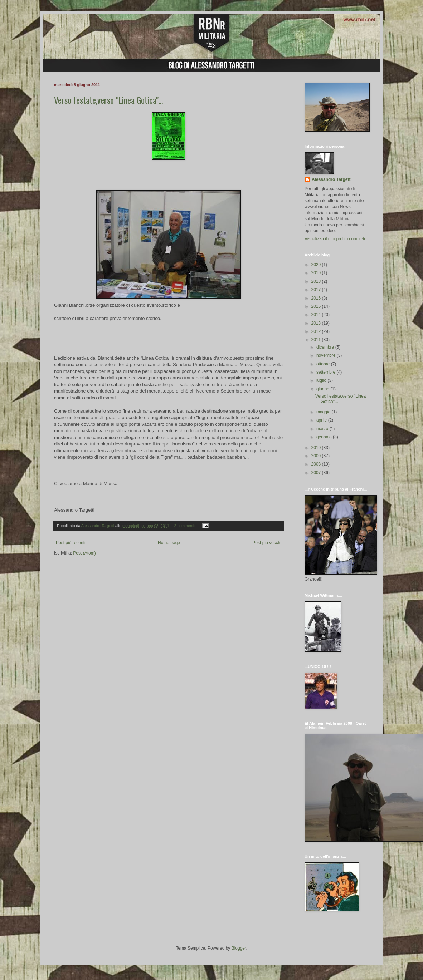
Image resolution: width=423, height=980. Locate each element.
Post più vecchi (267, 543)
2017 (317, 290)
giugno (323, 389)
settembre (327, 372)
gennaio (325, 437)
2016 (317, 298)
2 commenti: (185, 526)
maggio (324, 412)
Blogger (239, 948)
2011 (317, 340)
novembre (327, 355)
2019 (317, 273)
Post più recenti (71, 543)
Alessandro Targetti (332, 179)
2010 (317, 448)
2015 (317, 306)
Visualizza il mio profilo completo (336, 239)
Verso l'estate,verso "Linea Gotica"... (108, 100)
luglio (322, 380)
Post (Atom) (84, 553)
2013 (317, 323)
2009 (317, 456)
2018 (317, 281)
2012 (317, 331)
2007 (317, 473)
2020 (317, 265)
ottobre (324, 364)
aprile (322, 420)
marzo (323, 429)
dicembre (326, 347)
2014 (317, 315)
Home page (169, 543)
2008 (317, 464)
